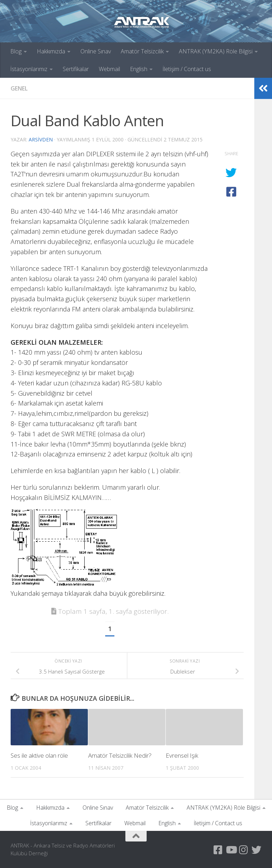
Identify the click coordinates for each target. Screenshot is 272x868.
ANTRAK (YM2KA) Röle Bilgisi (216, 51)
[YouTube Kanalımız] (231, 850)
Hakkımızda (51, 51)
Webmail (109, 69)
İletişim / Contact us (187, 69)
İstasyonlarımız (29, 69)
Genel (19, 88)
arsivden (41, 139)
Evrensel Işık (182, 755)
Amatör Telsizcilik (142, 51)
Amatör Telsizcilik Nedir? (120, 755)
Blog (16, 51)
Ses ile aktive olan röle (39, 755)
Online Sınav (96, 51)
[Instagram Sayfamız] (244, 850)
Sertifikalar (76, 69)
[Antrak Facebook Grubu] (218, 850)
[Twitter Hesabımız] (256, 850)
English (139, 69)
